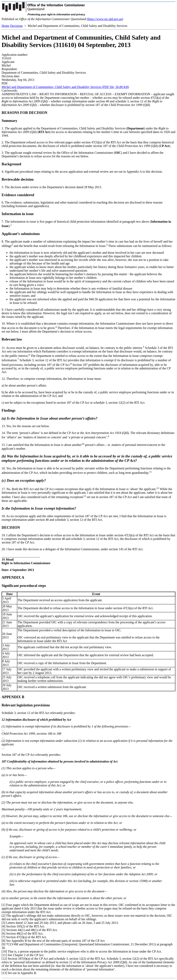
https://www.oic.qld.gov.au (105, 19)
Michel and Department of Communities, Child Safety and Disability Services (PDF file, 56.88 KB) (65, 87)
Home (5, 26)
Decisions (16, 26)
